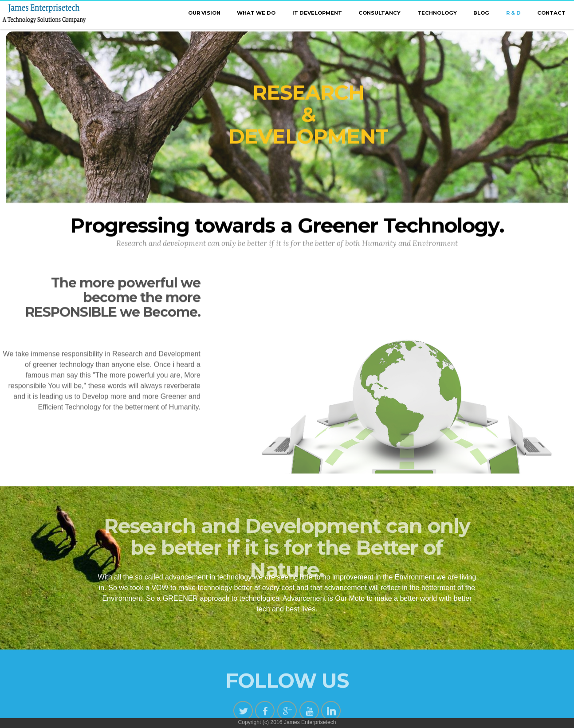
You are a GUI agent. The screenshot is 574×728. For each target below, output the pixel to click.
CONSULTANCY (379, 13)
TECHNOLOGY (437, 13)
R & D (513, 13)
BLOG (481, 13)
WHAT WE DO (256, 13)
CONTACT (551, 13)
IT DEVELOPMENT (317, 13)
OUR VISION (204, 13)
